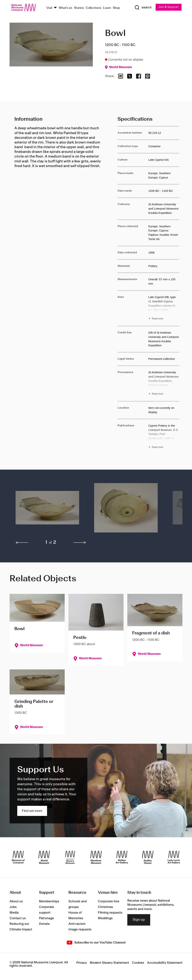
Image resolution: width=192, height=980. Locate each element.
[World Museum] (44, 857)
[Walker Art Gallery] (122, 857)
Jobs (13, 907)
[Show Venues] (55, 8)
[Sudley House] (148, 857)
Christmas (105, 907)
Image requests (80, 930)
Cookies (138, 963)
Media (14, 913)
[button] (47, 510)
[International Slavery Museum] (70, 857)
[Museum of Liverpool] (18, 857)
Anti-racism (77, 924)
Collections (93, 8)
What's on (66, 8)
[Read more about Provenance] (164, 384)
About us (16, 902)
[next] (80, 543)
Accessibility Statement (165, 963)
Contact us (18, 918)
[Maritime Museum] (96, 857)
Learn (107, 8)
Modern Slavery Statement (109, 963)
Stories (79, 8)
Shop (116, 8)
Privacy (82, 963)
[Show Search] (143, 8)
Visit (49, 8)
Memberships (49, 902)
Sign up (139, 920)
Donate (44, 924)
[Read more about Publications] (164, 437)
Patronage (46, 918)
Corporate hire (109, 902)
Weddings (105, 918)
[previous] (22, 543)
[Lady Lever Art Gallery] (174, 857)
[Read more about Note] (164, 308)
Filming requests (110, 913)
